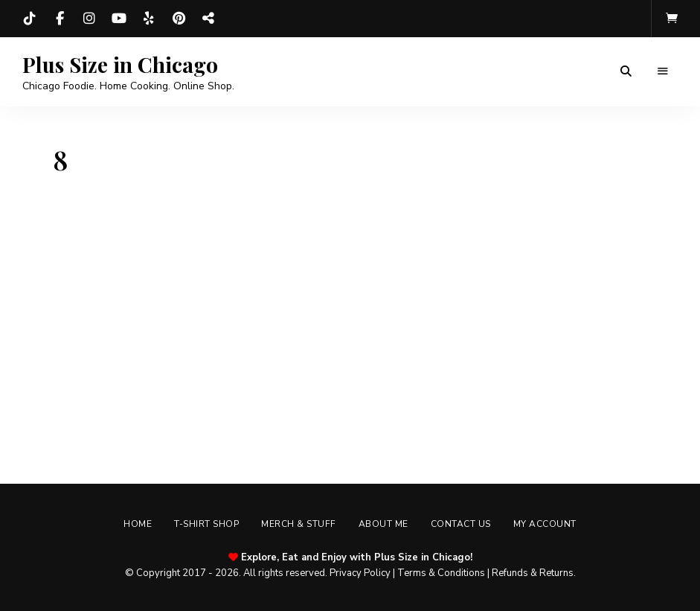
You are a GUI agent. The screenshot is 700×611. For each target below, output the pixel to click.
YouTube (119, 19)
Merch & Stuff (299, 524)
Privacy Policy (360, 573)
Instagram (89, 19)
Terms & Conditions (441, 573)
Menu (663, 71)
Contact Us (461, 524)
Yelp (149, 19)
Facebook (60, 19)
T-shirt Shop (206, 524)
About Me (383, 524)
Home (138, 524)
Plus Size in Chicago (120, 65)
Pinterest (179, 19)
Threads (208, 19)
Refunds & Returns (533, 573)
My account (545, 524)
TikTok (30, 19)
